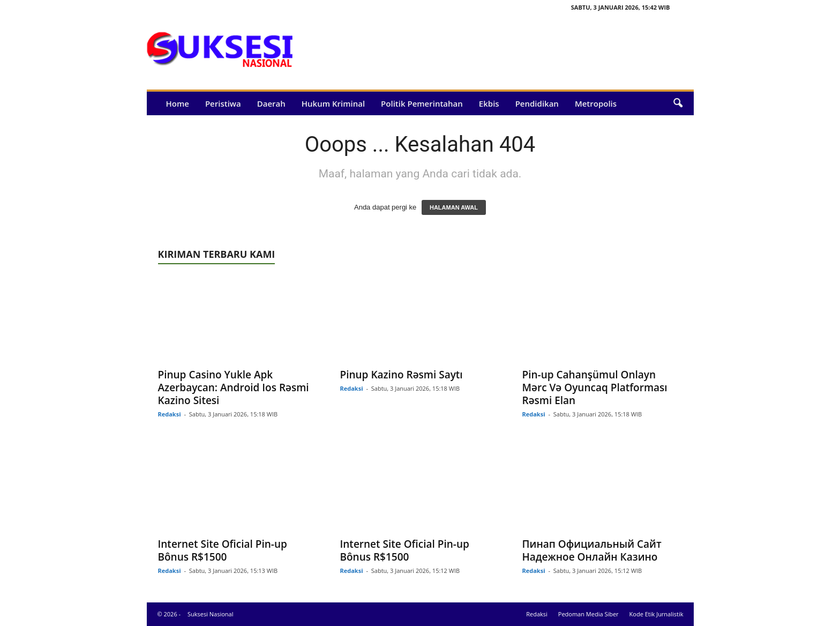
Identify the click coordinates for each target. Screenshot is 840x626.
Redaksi (170, 414)
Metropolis (596, 103)
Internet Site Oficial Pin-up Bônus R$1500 (223, 550)
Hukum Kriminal (333, 103)
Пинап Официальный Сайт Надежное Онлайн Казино (592, 550)
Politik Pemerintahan (422, 103)
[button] (678, 103)
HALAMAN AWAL (454, 207)
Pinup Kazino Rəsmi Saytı (402, 375)
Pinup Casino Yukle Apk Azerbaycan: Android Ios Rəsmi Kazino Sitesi (234, 387)
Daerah (271, 103)
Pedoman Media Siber (588, 614)
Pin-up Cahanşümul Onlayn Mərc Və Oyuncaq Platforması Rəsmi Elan (595, 387)
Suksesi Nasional (211, 614)
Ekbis (489, 103)
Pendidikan (537, 103)
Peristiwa (223, 103)
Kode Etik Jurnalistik (657, 614)
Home (178, 103)
